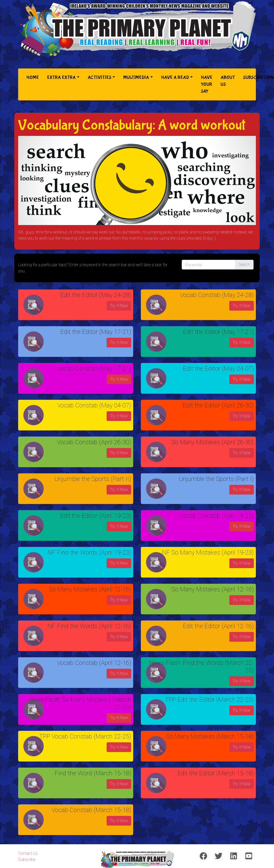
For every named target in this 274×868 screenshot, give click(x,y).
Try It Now (119, 306)
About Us (228, 81)
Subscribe (27, 859)
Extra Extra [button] (61, 78)
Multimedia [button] (136, 78)
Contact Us (28, 853)
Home (34, 77)
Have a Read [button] (175, 78)
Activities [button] (100, 78)
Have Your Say (207, 84)
